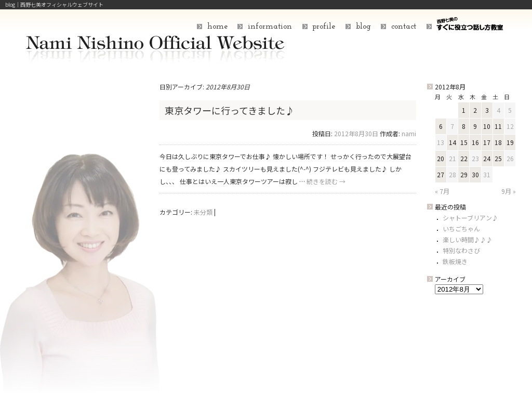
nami (409, 133)
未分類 (203, 212)
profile (324, 27)
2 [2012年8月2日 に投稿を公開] (475, 110)
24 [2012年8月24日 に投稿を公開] (487, 158)
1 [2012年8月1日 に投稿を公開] (464, 110)
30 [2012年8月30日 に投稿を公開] (475, 174)
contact (404, 27)
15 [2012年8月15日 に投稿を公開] (464, 142)
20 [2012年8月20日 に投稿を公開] (441, 158)
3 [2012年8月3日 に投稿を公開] (487, 110)
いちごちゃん (461, 228)
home (217, 27)
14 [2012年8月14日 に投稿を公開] (453, 142)
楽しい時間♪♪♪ (468, 239)
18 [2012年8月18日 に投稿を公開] (498, 142)
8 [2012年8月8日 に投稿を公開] (464, 126)
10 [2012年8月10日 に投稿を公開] (487, 126)
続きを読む (326, 181)
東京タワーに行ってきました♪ (230, 110)
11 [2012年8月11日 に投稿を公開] (498, 126)
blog (363, 27)
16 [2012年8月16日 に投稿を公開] (475, 142)
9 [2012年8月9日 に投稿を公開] (475, 126)
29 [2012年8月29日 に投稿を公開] (464, 174)
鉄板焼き (455, 261)
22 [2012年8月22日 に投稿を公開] (464, 158)
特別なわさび (461, 250)
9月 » (509, 191)
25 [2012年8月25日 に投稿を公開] (498, 158)
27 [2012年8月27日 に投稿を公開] (441, 174)
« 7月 (442, 191)
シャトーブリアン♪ (470, 218)
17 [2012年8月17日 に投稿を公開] (487, 142)
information (270, 27)
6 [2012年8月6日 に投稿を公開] (441, 126)
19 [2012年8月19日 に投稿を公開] (510, 142)
